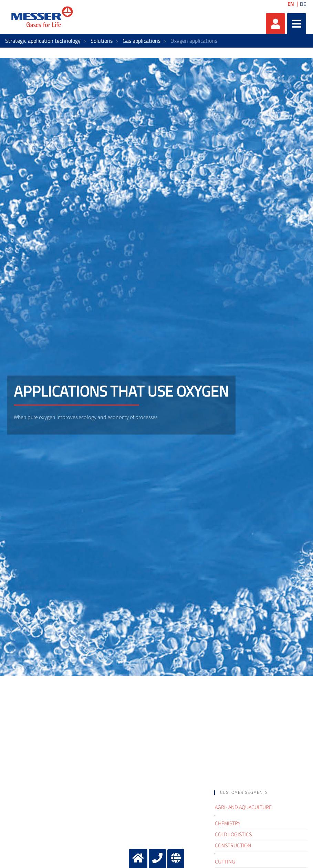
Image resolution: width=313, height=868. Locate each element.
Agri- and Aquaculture (243, 807)
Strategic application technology (43, 41)
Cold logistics (233, 835)
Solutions (102, 41)
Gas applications (142, 41)
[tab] (261, 793)
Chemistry (228, 824)
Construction (233, 846)
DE (303, 4)
